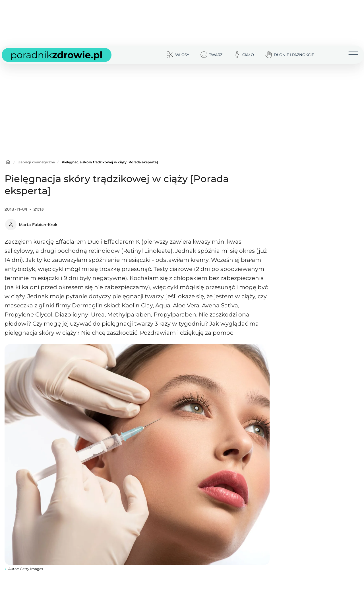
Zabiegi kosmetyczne (37, 162)
